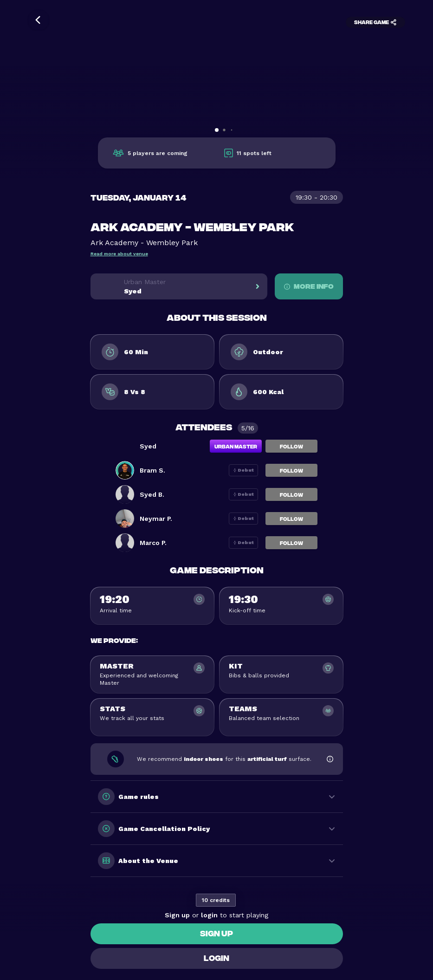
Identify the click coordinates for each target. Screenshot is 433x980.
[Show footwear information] (330, 759)
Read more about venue (119, 254)
